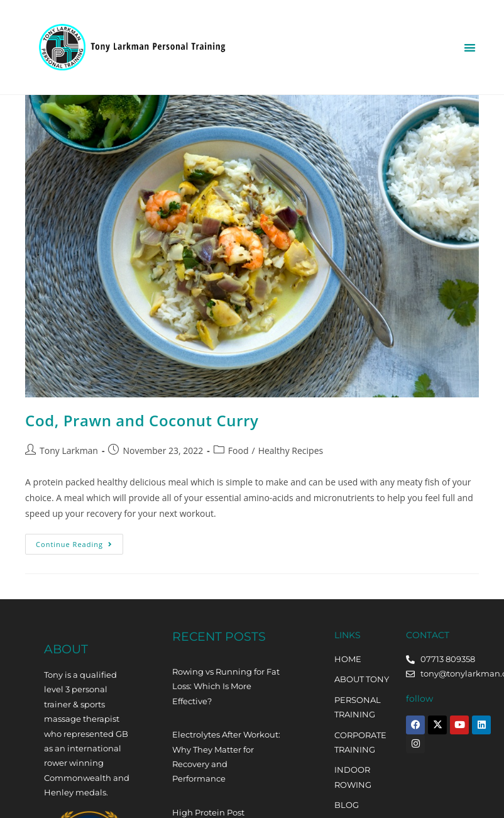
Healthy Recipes (291, 450)
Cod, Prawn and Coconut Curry (142, 420)
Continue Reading (79, 541)
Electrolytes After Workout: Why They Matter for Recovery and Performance (226, 756)
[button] (470, 47)
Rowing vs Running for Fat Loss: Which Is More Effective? (226, 686)
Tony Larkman (69, 450)
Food (238, 450)
